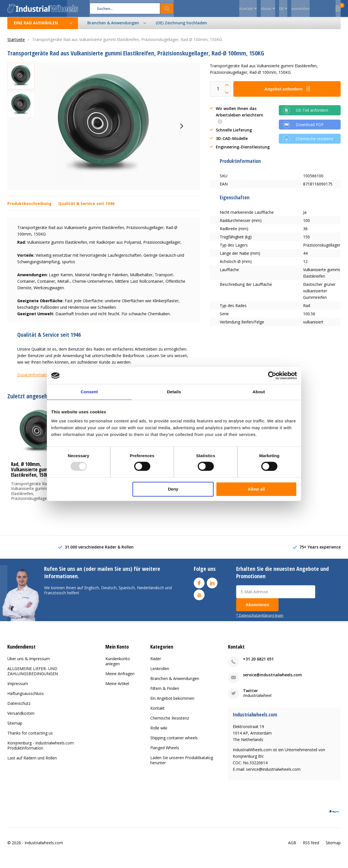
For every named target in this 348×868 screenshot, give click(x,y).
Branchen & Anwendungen (175, 683)
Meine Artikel (117, 688)
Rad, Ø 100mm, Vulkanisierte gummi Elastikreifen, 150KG (32, 474)
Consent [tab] (89, 392)
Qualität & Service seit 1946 (86, 208)
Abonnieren (257, 609)
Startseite (16, 44)
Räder (156, 663)
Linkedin (212, 586)
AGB (292, 847)
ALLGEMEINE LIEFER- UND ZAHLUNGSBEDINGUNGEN (33, 675)
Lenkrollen (160, 673)
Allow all (256, 489)
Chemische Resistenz (170, 722)
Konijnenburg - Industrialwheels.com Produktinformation (41, 750)
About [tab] (259, 392)
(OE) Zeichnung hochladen (181, 27)
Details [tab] (174, 392)
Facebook (199, 586)
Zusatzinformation (34, 379)
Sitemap (15, 727)
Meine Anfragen (120, 678)
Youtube (199, 598)
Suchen (167, 8)
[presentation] (182, 130)
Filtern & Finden (165, 693)
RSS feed (311, 847)
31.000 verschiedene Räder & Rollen (99, 551)
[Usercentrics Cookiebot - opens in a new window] (272, 375)
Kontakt (157, 712)
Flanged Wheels (165, 752)
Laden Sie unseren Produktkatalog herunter (182, 764)
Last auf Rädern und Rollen (32, 762)
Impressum (18, 688)
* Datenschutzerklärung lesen (260, 619)
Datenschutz (19, 708)
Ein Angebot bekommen (172, 702)
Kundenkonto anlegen (118, 665)
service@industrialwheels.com (272, 679)
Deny (173, 489)
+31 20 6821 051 (258, 663)
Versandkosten (21, 717)
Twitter (250, 695)
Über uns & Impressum (29, 663)
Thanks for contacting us (30, 737)
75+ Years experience (320, 551)
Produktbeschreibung (30, 208)
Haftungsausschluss (26, 698)
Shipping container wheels (174, 742)
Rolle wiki (159, 732)
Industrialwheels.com (44, 847)
